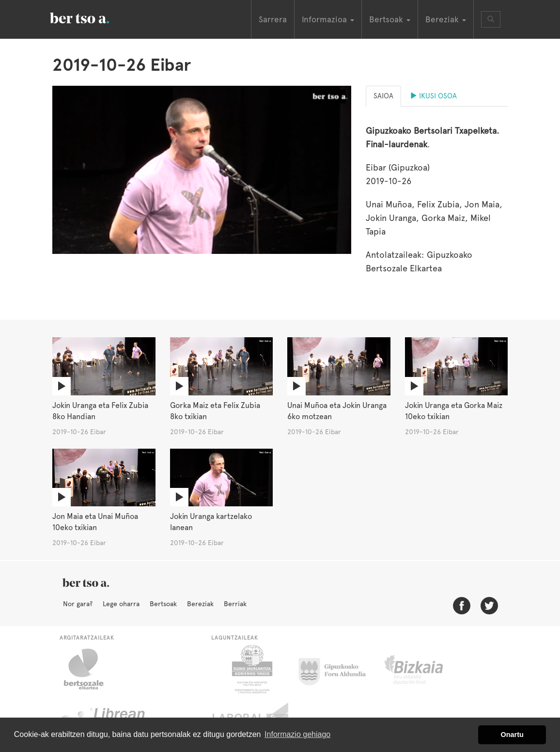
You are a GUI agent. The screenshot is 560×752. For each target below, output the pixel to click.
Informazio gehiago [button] (297, 734)
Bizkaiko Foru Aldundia (425, 669)
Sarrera (273, 19)
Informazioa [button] (328, 19)
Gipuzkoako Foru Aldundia (338, 669)
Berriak (235, 604)
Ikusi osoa (433, 96)
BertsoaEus (93, 17)
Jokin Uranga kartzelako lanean (211, 522)
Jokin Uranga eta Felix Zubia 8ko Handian (100, 411)
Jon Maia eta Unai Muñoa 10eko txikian (95, 522)
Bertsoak (163, 604)
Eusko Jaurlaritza (251, 669)
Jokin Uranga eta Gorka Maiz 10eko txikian (454, 411)
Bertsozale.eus (90, 669)
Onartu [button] (512, 735)
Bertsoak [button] (390, 19)
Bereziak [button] (446, 19)
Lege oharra (121, 604)
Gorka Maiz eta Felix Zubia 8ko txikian (215, 411)
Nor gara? (78, 604)
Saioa (383, 96)
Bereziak (200, 604)
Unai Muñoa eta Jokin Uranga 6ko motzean (337, 411)
